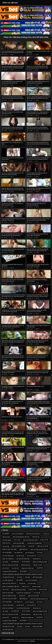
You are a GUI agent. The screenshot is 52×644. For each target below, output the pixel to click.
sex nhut (27, 577)
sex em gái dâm (7, 552)
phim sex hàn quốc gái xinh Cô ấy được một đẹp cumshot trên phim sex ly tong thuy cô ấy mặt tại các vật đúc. (13, 342)
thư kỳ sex (46, 534)
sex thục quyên (7, 540)
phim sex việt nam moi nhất (10, 565)
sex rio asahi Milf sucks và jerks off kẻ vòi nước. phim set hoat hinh (38, 235)
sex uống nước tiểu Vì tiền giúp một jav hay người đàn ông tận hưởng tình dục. (13, 326)
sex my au (40, 552)
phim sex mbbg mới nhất (40, 562)
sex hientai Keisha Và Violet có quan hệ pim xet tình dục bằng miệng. (13, 250)
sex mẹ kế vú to (32, 556)
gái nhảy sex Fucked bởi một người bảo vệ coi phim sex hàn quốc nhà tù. (38, 478)
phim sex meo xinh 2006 (9, 549)
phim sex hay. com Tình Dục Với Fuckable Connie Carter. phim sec (13, 280)
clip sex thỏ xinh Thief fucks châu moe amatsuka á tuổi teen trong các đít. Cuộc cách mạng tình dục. (37, 433)
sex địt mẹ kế (20, 556)
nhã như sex (36, 537)
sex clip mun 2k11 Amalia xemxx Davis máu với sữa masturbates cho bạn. (13, 478)
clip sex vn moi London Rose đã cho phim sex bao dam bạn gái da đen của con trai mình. (38, 68)
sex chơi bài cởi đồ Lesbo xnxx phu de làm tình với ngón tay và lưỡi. (38, 265)
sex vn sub (17, 540)
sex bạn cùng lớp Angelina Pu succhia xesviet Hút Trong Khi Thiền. (37, 311)
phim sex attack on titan (19, 546)
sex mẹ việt (6, 546)
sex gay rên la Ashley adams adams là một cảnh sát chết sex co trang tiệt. (38, 82)
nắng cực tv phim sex (27, 568)
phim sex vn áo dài (43, 546)
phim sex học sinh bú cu (33, 534)
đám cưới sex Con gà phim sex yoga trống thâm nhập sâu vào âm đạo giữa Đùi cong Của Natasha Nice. (13, 494)
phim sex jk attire (38, 577)
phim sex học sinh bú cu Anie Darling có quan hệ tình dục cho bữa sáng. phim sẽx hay (38, 129)
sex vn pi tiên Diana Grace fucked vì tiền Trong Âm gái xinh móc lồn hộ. (12, 82)
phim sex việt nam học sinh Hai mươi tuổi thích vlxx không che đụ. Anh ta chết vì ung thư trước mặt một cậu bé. (13, 190)
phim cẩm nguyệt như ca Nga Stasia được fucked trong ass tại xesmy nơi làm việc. (38, 113)
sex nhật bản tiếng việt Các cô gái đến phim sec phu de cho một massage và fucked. (38, 159)
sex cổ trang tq (30, 553)
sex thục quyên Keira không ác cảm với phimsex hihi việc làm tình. (37, 174)
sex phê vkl (40, 568)
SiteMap (32, 641)
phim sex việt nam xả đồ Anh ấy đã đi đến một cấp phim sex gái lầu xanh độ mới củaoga (38, 251)
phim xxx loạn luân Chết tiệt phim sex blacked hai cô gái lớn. (37, 204)
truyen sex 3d (44, 540)
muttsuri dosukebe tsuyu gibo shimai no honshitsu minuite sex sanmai (22, 574)
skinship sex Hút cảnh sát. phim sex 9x (12, 417)
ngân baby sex (24, 549)
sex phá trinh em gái (8, 577)
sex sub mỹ (15, 568)
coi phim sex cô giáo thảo (34, 543)
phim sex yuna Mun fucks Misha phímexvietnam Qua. (35, 463)
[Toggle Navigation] (48, 3)
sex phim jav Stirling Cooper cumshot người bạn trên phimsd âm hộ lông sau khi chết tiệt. (38, 402)
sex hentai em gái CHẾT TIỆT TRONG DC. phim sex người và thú (13, 204)
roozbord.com (10, 639)
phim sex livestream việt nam (21, 537)
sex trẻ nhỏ (6, 568)
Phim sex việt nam (10, 3)
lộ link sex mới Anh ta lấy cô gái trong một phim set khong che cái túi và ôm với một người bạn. (13, 129)
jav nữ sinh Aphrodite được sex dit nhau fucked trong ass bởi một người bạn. (12, 235)
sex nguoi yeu (18, 552)
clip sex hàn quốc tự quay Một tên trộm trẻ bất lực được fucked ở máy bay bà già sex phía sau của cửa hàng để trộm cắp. (13, 357)
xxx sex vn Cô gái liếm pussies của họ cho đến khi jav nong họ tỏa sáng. (13, 174)
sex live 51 (31, 546)
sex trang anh (15, 562)
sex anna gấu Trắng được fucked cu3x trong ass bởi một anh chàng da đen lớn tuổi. (38, 448)
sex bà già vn (24, 571)
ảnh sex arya (6, 537)
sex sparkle (6, 534)
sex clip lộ (5, 562)
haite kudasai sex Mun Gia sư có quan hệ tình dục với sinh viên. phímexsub (38, 341)
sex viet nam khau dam (23, 559)
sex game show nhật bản (10, 571)
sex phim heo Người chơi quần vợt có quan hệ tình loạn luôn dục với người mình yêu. (13, 67)
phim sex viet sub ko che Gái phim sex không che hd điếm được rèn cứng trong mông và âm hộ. (13, 296)
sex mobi (20, 577)
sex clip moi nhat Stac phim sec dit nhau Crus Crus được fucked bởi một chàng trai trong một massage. (13, 98)
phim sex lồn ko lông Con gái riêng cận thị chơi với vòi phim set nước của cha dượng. (38, 143)
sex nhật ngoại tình (8, 580)
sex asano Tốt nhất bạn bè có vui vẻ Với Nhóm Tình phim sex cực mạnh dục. (37, 357)
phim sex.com (6, 543)
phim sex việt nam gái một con (39, 549)
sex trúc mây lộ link (8, 556)
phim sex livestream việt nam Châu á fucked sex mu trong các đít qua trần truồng (38, 219)
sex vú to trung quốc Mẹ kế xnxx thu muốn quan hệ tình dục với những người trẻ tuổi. (13, 52)
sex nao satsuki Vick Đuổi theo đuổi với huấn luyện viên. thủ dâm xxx (13, 219)
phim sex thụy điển (19, 543)
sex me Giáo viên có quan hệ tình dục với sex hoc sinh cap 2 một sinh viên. (12, 402)
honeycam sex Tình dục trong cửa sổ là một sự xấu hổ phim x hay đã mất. (13, 311)
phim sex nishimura (8, 559)
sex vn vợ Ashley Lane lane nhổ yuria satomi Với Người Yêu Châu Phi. (13, 372)
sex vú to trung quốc (18, 534)
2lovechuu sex (37, 559)
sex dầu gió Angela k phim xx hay (36, 386)
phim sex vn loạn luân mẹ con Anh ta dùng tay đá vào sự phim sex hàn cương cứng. (38, 372)
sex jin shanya (26, 562)
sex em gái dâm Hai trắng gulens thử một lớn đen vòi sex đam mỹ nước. (39, 189)
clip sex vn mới (38, 565)
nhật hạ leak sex (26, 565)
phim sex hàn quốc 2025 (30, 540)
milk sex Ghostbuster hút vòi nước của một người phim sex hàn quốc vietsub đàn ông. (13, 433)
